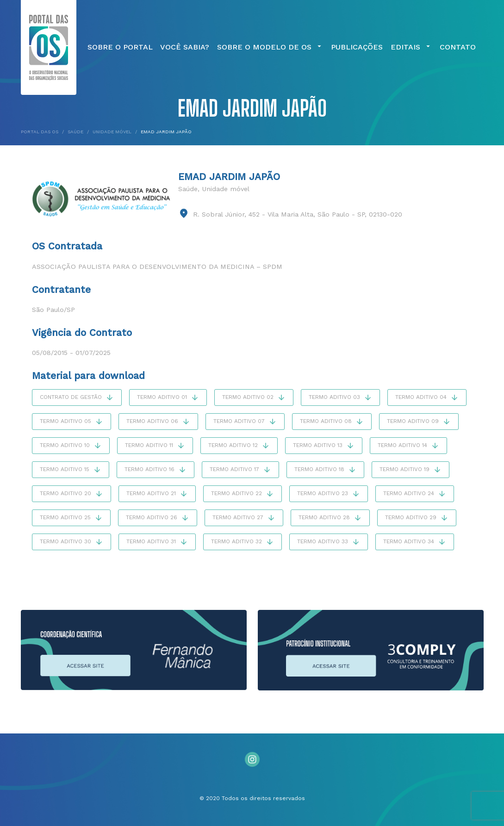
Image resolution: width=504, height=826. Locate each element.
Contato (458, 47)
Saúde (188, 189)
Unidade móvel (226, 189)
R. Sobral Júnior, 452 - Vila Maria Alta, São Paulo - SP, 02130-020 (298, 214)
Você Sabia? (185, 47)
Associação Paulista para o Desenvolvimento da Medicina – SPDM (157, 267)
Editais (411, 47)
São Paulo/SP (53, 310)
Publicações (357, 47)
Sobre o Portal (120, 47)
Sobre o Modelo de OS (270, 47)
